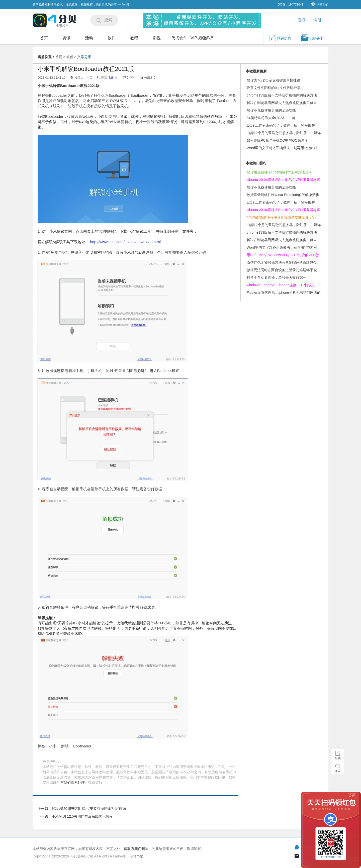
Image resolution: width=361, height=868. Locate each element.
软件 (112, 38)
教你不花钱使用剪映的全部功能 (271, 110)
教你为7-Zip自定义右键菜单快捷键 (274, 80)
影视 (157, 38)
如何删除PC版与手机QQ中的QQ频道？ (277, 140)
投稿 (338, 758)
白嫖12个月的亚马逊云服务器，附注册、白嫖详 (284, 133)
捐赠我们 (320, 4)
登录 (302, 20)
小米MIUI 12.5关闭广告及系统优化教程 (82, 816)
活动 (89, 38)
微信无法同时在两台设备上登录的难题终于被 (282, 270)
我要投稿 (280, 38)
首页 (44, 38)
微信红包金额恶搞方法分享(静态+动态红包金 (282, 262)
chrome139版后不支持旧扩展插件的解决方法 (282, 95)
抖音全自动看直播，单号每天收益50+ (276, 277)
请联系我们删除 (136, 849)
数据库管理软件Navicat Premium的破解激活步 (283, 195)
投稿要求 (312, 38)
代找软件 (179, 38)
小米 (53, 746)
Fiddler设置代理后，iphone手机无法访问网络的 (284, 293)
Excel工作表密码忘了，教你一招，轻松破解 (281, 125)
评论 (338, 771)
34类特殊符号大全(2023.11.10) (271, 118)
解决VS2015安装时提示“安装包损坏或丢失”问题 (89, 809)
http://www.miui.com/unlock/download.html (125, 242)
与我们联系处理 (72, 783)
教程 (134, 38)
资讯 (66, 38)
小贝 (89, 78)
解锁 (65, 746)
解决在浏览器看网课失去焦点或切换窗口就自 (282, 103)
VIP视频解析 (202, 38)
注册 (317, 20)
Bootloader (82, 746)
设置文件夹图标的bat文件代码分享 (274, 88)
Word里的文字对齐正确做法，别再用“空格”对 (282, 148)
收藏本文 (150, 78)
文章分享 (84, 57)
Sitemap (137, 856)
